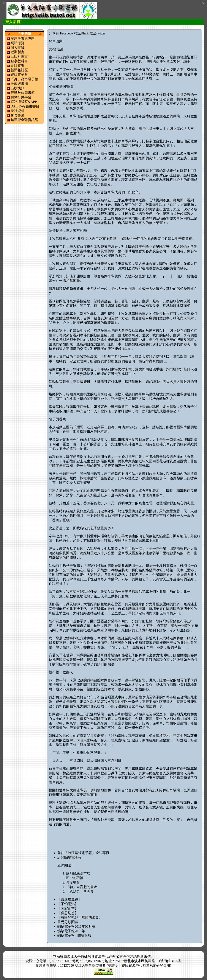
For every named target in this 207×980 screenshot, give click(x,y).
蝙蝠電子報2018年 (71, 931)
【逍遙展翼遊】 (70, 899)
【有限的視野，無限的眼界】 (80, 917)
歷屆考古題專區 (23, 38)
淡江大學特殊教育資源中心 (88, 956)
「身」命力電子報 (24, 79)
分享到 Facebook (61, 33)
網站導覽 (17, 43)
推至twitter (98, 33)
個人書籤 (17, 47)
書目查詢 (17, 66)
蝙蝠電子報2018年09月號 (76, 926)
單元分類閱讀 (68, 922)
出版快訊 (17, 88)
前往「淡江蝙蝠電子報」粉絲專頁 (83, 853)
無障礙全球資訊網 (24, 120)
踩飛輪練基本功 (78, 873)
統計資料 (17, 111)
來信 (147, 956)
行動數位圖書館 (23, 93)
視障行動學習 (21, 97)
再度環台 (73, 882)
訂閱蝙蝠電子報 (70, 857)
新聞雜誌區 (19, 70)
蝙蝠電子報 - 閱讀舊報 (74, 936)
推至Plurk (81, 33)
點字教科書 (19, 61)
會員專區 (17, 115)
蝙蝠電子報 (19, 75)
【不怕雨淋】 (68, 904)
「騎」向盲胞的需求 (82, 887)
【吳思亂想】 (68, 913)
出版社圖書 (19, 57)
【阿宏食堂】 (68, 908)
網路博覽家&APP (24, 102)
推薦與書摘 (19, 84)
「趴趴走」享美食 (80, 891)
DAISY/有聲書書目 (25, 106)
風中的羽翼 (75, 878)
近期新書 (17, 52)
